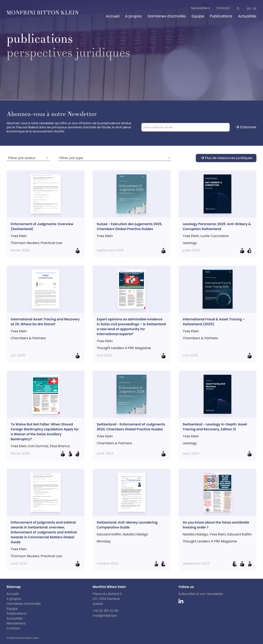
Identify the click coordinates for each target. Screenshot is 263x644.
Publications (221, 16)
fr (255, 9)
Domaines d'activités (167, 16)
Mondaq (104, 541)
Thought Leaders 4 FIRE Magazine (210, 541)
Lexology (190, 243)
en (249, 9)
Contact (223, 8)
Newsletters (200, 8)
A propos (133, 16)
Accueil (113, 16)
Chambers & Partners (28, 338)
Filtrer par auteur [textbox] (22, 158)
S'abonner (246, 127)
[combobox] (28, 158)
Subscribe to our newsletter (201, 594)
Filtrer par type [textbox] (71, 158)
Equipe (198, 16)
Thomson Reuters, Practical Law (36, 556)
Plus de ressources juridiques (226, 158)
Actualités (247, 16)
